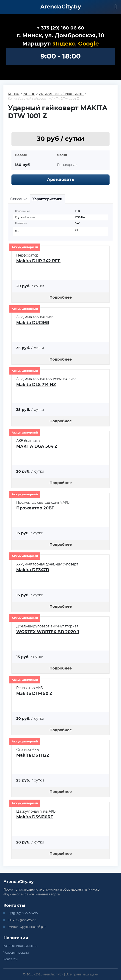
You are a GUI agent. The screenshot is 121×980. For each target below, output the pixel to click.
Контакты (11, 959)
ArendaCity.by (61, 7)
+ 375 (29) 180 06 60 (60, 28)
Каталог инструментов (21, 946)
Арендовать (60, 180)
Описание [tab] (19, 199)
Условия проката (16, 953)
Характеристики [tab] (47, 199)
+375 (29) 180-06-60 (23, 913)
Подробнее (61, 297)
